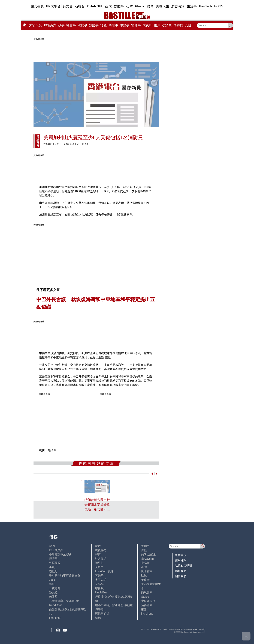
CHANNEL (95, 6)
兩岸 (157, 25)
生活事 (192, 6)
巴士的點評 (56, 550)
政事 (61, 25)
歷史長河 (178, 6)
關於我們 (181, 576)
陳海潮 (99, 609)
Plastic (140, 6)
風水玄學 (147, 571)
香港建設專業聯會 (60, 554)
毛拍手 (145, 546)
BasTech (205, 6)
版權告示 (181, 555)
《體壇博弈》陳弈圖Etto (64, 601)
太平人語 (101, 580)
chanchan (55, 618)
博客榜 (178, 25)
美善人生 (162, 6)
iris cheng (147, 614)
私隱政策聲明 (183, 566)
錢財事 (94, 25)
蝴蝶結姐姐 (102, 614)
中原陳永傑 (148, 601)
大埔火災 (35, 25)
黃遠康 (145, 580)
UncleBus (101, 592)
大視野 (147, 25)
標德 (98, 618)
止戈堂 (145, 563)
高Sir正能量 (149, 554)
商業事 (113, 25)
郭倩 (98, 554)
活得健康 (147, 605)
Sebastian (147, 559)
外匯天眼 (55, 563)
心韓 (129, 6)
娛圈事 (119, 6)
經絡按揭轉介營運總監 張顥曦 (114, 605)
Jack (52, 580)
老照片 (53, 597)
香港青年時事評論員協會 (65, 576)
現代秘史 (101, 550)
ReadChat (55, 605)
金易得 (99, 584)
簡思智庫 (147, 592)
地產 (104, 25)
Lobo (144, 576)
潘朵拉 (53, 592)
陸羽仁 (99, 563)
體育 (150, 6)
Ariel (52, 546)
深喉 (98, 546)
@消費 (167, 25)
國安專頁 (37, 6)
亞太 (108, 6)
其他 (188, 25)
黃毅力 (99, 567)
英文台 (68, 6)
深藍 (144, 550)
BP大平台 (53, 6)
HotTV (219, 6)
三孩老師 (55, 588)
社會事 (71, 25)
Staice (145, 597)
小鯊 (52, 567)
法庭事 (83, 25)
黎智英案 (50, 25)
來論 (144, 609)
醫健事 (136, 25)
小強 (144, 567)
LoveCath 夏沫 (104, 571)
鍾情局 (53, 559)
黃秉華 (99, 576)
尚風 (52, 584)
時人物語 (101, 559)
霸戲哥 (53, 571)
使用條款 (181, 560)
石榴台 (80, 6)
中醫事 (125, 25)
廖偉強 (99, 588)
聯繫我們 (181, 571)
